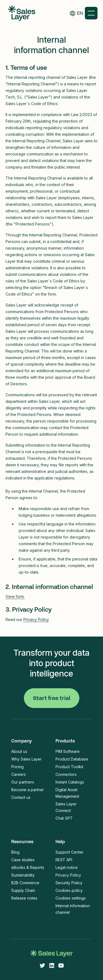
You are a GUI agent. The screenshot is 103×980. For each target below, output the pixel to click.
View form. (15, 596)
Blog (15, 852)
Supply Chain (23, 890)
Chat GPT (64, 818)
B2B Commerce (25, 883)
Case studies (23, 860)
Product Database (72, 759)
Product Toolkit (69, 767)
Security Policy (69, 883)
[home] (20, 13)
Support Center (69, 852)
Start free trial (52, 698)
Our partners (23, 782)
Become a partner (28, 790)
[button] (91, 13)
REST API (64, 860)
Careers (19, 774)
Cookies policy (69, 890)
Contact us (21, 797)
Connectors (66, 774)
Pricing (17, 767)
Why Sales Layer (27, 759)
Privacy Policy (36, 619)
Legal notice (67, 867)
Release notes (24, 898)
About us (19, 751)
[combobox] (80, 13)
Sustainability (23, 875)
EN (80, 13)
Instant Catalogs (70, 782)
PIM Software (68, 751)
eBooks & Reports (28, 867)
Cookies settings (71, 898)
